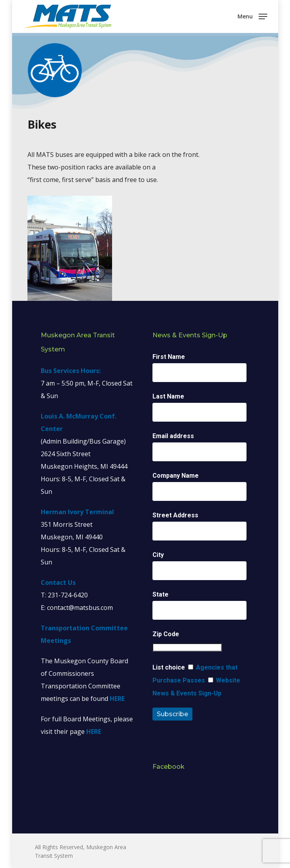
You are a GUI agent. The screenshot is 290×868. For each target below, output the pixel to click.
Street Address (175, 515)
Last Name (168, 396)
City (158, 555)
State (160, 594)
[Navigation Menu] (252, 16)
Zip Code (166, 634)
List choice (169, 667)
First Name (169, 357)
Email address (173, 436)
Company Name (176, 476)
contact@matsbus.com (80, 608)
